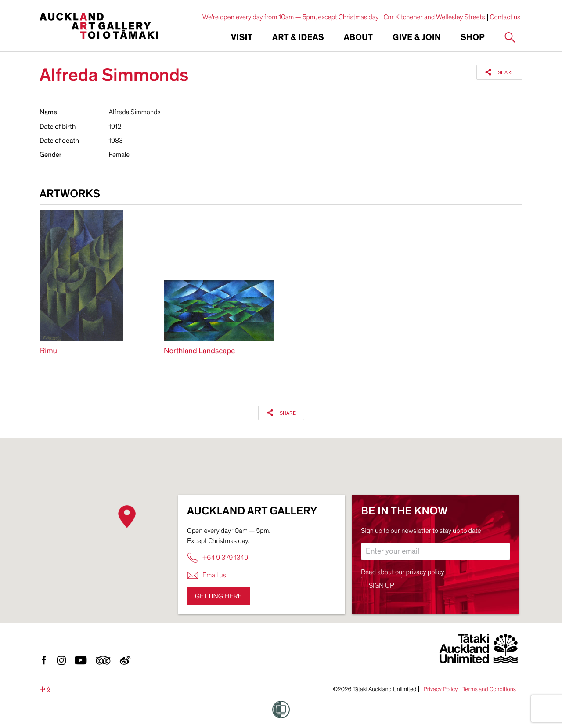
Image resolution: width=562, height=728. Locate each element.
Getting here (218, 596)
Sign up (382, 586)
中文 (46, 690)
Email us (207, 575)
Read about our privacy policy (403, 572)
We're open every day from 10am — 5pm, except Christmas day (291, 17)
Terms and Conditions (489, 689)
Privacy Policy (440, 689)
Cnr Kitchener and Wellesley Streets (434, 17)
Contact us (505, 17)
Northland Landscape (199, 351)
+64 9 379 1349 (218, 558)
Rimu (49, 351)
